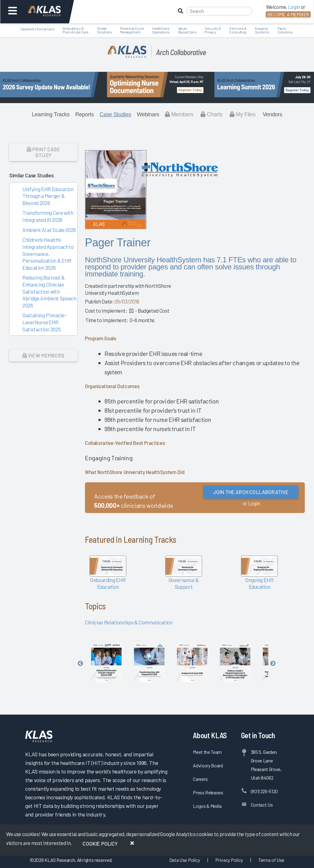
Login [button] (294, 7)
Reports (84, 114)
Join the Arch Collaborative (251, 492)
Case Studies (115, 114)
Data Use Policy (185, 860)
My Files (243, 114)
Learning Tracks (51, 114)
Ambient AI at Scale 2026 (49, 230)
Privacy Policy (229, 860)
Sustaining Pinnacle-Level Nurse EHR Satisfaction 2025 (44, 322)
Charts (211, 114)
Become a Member (288, 14)
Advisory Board (208, 765)
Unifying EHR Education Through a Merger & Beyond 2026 (48, 196)
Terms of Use (271, 860)
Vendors (273, 114)
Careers (200, 779)
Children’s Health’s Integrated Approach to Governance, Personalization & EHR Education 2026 (48, 253)
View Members (43, 355)
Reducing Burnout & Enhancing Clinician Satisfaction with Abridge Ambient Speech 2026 (49, 291)
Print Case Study (43, 152)
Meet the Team (207, 752)
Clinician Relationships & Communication (129, 622)
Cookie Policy (100, 843)
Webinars (148, 114)
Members (179, 114)
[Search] (219, 11)
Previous (80, 664)
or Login (251, 503)
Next (273, 664)
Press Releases (208, 792)
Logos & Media (207, 806)
